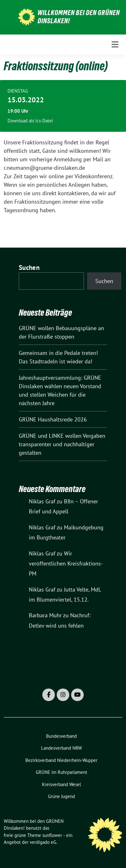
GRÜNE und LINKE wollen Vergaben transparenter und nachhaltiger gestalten (62, 444)
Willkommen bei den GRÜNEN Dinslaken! (79, 17)
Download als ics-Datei (30, 121)
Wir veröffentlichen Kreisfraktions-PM (66, 564)
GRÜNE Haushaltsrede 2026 (53, 419)
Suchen (29, 268)
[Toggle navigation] (115, 44)
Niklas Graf (42, 501)
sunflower (52, 835)
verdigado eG (43, 842)
